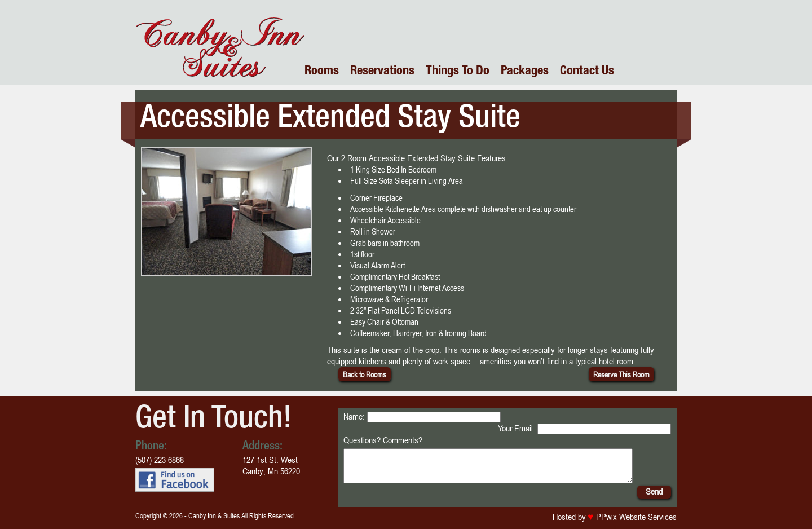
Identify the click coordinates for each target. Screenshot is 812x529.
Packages (525, 72)
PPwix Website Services (635, 523)
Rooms (322, 72)
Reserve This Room (621, 374)
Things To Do (458, 72)
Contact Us (587, 72)
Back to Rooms (365, 374)
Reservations (382, 72)
